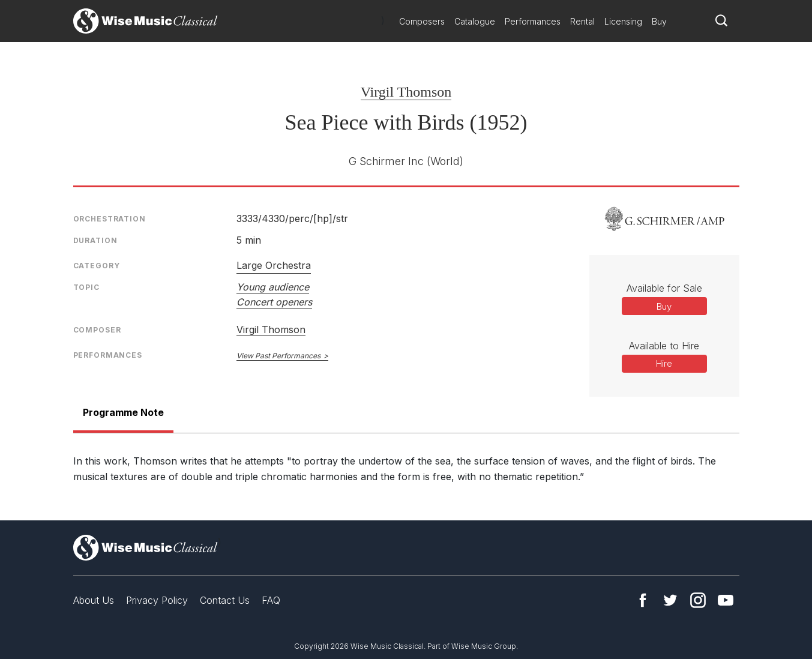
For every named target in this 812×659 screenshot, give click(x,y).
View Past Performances (278, 356)
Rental (582, 21)
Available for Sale (664, 288)
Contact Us (225, 600)
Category (97, 266)
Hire (664, 363)
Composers (422, 21)
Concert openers (274, 302)
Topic (86, 287)
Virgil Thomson (406, 92)
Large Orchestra (274, 265)
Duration (95, 240)
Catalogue (475, 21)
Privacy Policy (157, 600)
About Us (94, 600)
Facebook (643, 600)
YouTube (726, 600)
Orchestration (110, 219)
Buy (659, 21)
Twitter (670, 600)
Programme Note (123, 412)
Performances (533, 21)
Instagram (698, 600)
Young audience (273, 287)
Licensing (623, 21)
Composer (97, 330)
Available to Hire (664, 346)
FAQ (271, 600)
